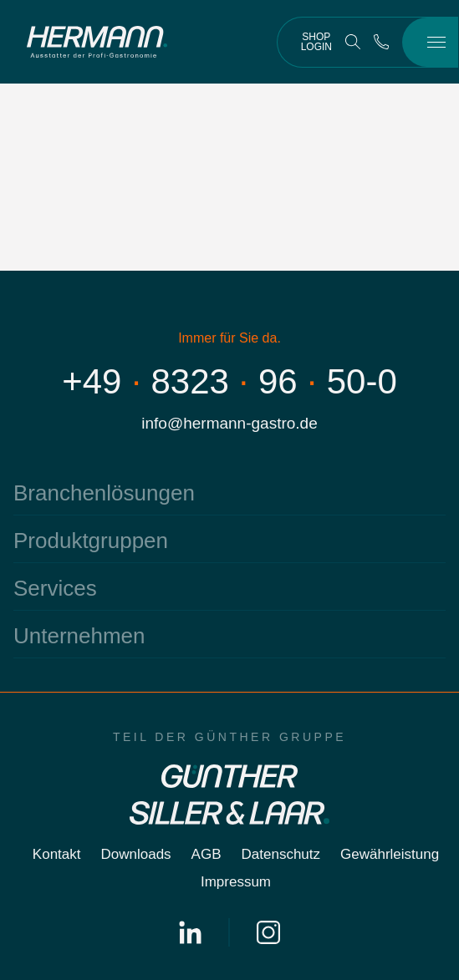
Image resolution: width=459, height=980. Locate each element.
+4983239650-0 (229, 381)
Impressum (236, 882)
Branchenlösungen (104, 493)
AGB (207, 854)
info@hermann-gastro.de (229, 423)
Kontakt (57, 854)
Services (55, 588)
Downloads (136, 854)
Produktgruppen (91, 541)
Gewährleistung (390, 854)
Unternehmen (79, 636)
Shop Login (316, 42)
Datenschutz (281, 854)
